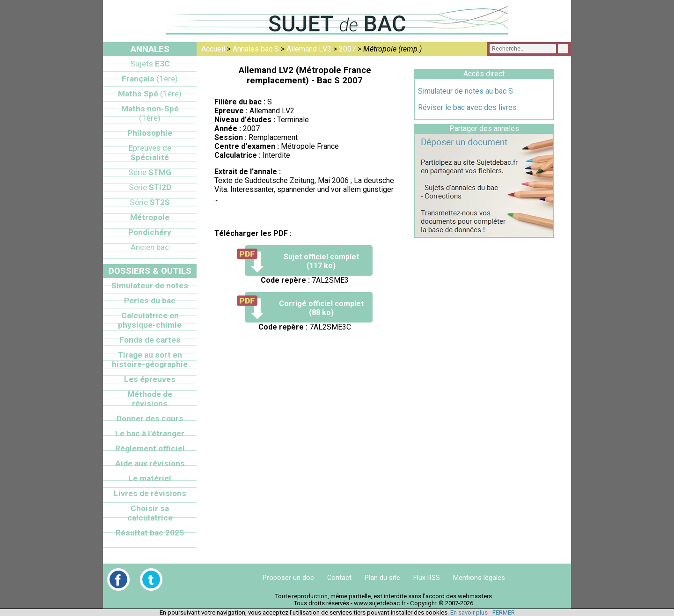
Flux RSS (427, 578)
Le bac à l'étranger (150, 433)
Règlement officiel (150, 448)
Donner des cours (150, 418)
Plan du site (382, 578)
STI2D (150, 187)
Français (150, 79)
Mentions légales (479, 578)
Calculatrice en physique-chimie (150, 320)
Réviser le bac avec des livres (467, 107)
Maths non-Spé (150, 113)
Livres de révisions (150, 493)
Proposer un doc (288, 578)
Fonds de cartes (150, 340)
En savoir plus (469, 612)
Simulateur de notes (150, 286)
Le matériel (150, 478)
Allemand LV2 (309, 49)
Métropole (150, 217)
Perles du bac (150, 301)
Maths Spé (150, 94)
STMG (150, 172)
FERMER (504, 612)
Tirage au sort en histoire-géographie (150, 359)
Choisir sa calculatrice (150, 513)
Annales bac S (256, 49)
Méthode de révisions (150, 399)
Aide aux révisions (150, 463)
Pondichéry (150, 232)
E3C (150, 64)
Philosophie (150, 133)
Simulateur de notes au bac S (465, 91)
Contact (339, 578)
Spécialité (150, 153)
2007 (347, 49)
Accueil (213, 49)
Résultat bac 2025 (150, 533)
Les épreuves (150, 379)
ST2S (150, 202)
